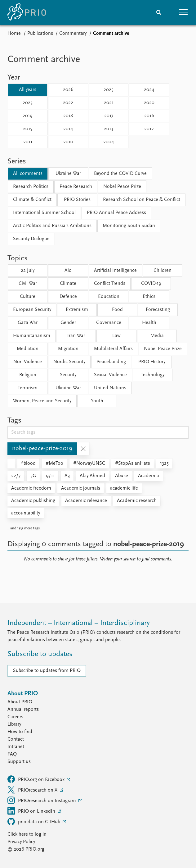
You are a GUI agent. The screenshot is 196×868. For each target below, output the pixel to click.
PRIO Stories (77, 200)
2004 (109, 142)
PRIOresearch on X (33, 790)
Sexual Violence (110, 375)
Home (14, 34)
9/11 (50, 476)
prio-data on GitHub (34, 821)
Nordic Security (69, 362)
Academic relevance (86, 501)
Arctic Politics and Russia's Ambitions (52, 226)
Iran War (76, 336)
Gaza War (28, 323)
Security (68, 375)
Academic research (137, 501)
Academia (149, 476)
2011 (28, 142)
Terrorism (28, 388)
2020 (149, 103)
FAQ (12, 754)
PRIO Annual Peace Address (116, 213)
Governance (109, 323)
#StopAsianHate (133, 464)
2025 (109, 90)
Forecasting (158, 310)
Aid (68, 271)
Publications (40, 34)
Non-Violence (28, 362)
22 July (28, 271)
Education (109, 297)
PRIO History (152, 362)
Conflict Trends (110, 284)
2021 (109, 103)
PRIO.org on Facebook (37, 779)
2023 (28, 103)
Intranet (16, 747)
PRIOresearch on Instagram (42, 800)
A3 (67, 476)
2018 (68, 116)
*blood (28, 464)
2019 (28, 116)
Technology (153, 375)
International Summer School (44, 213)
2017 (109, 116)
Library (14, 724)
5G (33, 476)
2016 (149, 116)
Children (163, 271)
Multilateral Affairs (113, 349)
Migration (68, 349)
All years (28, 90)
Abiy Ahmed (92, 476)
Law (116, 336)
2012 (149, 129)
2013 (109, 129)
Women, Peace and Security (42, 401)
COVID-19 (151, 284)
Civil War (28, 284)
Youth (97, 401)
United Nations (110, 388)
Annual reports (23, 710)
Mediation (28, 349)
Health (149, 323)
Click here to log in (27, 834)
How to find (20, 732)
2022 (68, 103)
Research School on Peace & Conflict (142, 200)
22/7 (16, 476)
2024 (149, 90)
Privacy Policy (21, 842)
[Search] (159, 12)
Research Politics (31, 187)
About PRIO (20, 702)
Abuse (122, 476)
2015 (28, 129)
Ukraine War (68, 174)
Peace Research (76, 187)
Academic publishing (33, 501)
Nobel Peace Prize (122, 187)
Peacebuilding (111, 362)
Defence (68, 297)
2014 (68, 129)
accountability (26, 513)
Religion (28, 375)
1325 (164, 464)
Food (117, 310)
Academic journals (81, 488)
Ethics (149, 297)
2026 (68, 90)
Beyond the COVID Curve (120, 174)
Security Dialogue (31, 239)
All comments (28, 174)
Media (157, 336)
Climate (68, 284)
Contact (16, 739)
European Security (32, 310)
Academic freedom (31, 488)
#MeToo (54, 464)
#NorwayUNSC (89, 464)
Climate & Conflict (32, 200)
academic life (124, 488)
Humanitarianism (32, 336)
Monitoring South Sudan (129, 226)
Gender (68, 323)
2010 (68, 142)
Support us (19, 762)
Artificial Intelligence (115, 271)
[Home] (27, 12)
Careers (15, 717)
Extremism (77, 310)
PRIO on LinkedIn (32, 811)
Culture (28, 297)
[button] (184, 12)
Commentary (73, 34)
